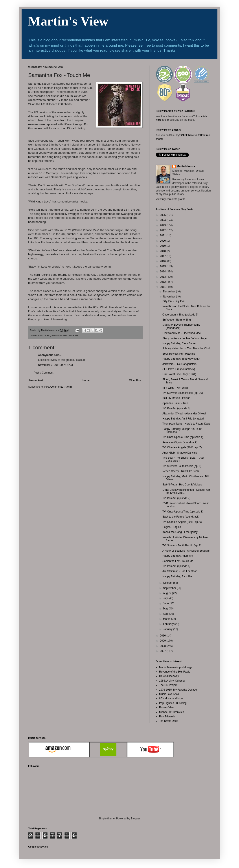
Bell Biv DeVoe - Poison (176, 398)
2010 (163, 636)
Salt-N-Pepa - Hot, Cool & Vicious (182, 485)
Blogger (135, 819)
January (168, 629)
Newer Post (36, 380)
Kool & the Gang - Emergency (180, 532)
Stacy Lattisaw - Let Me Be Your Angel (185, 338)
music (47, 336)
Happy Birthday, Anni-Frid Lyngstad (183, 419)
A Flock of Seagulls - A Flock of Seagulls (186, 551)
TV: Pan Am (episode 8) (176, 408)
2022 (163, 230)
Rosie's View (167, 708)
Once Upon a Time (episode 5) (180, 315)
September (170, 588)
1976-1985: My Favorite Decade (178, 690)
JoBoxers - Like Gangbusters (179, 364)
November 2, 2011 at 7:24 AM (55, 365)
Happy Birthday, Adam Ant (178, 556)
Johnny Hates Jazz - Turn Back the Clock (187, 348)
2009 (163, 641)
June (166, 604)
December (170, 292)
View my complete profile (170, 199)
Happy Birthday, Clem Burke (179, 343)
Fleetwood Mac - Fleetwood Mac (181, 333)
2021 (163, 235)
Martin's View (68, 21)
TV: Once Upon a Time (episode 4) (183, 437)
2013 (163, 277)
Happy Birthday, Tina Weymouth (181, 359)
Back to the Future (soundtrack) (181, 517)
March (167, 619)
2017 (163, 256)
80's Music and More (171, 698)
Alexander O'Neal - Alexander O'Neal (184, 414)
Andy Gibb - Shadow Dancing (180, 453)
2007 (163, 651)
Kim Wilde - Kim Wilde (176, 388)
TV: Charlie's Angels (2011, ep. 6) (182, 522)
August (168, 593)
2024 (163, 220)
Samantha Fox (59, 336)
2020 (163, 241)
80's (40, 336)
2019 (163, 246)
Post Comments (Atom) (58, 387)
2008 (163, 646)
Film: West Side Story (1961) (179, 374)
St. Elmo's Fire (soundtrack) (179, 369)
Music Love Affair (169, 694)
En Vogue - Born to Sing (177, 320)
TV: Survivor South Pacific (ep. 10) (183, 393)
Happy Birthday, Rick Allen (178, 576)
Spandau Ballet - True (175, 403)
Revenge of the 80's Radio (175, 672)
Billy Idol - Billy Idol (173, 301)
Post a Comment (43, 373)
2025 (163, 215)
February (169, 624)
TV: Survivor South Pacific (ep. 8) (182, 545)
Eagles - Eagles (172, 527)
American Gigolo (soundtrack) (180, 442)
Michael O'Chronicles (172, 712)
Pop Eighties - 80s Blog (173, 703)
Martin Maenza (186, 166)
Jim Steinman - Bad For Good (180, 571)
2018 (163, 251)
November (170, 297)
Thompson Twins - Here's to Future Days (186, 424)
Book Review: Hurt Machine (179, 354)
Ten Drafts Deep (169, 721)
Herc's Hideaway (169, 676)
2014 (163, 272)
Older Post (135, 380)
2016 (163, 261)
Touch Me (73, 336)
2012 (163, 282)
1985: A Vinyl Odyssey (172, 681)
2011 (163, 287)
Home (86, 380)
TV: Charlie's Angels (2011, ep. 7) (182, 447)
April (166, 614)
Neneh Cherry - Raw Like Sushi (181, 471)
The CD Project (168, 685)
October (168, 583)
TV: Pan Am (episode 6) (176, 566)
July (166, 598)
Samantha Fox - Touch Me (178, 561)
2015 (163, 266)
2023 (163, 225)
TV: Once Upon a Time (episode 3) (183, 512)
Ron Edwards (167, 717)
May (166, 609)
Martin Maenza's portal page (176, 667)
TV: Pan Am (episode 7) (176, 498)
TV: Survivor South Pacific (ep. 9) (182, 466)
